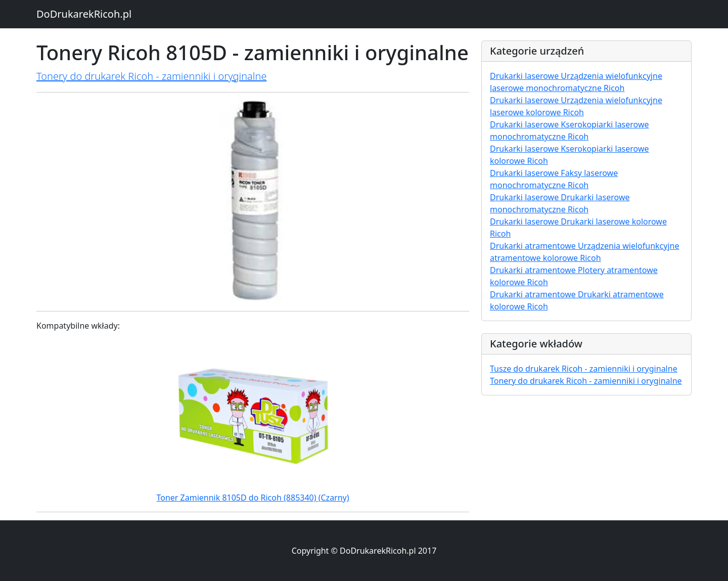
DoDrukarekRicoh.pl (84, 14)
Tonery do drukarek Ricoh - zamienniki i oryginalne (151, 76)
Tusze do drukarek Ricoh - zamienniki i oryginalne (584, 369)
